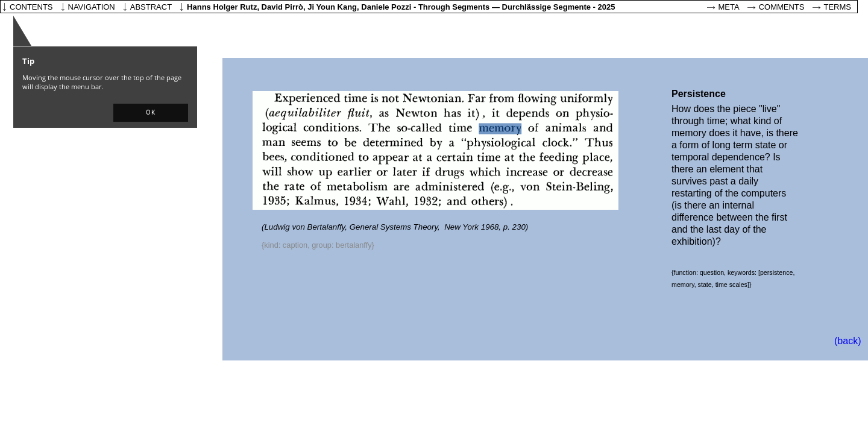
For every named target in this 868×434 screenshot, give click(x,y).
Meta (729, 7)
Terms (838, 7)
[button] (151, 113)
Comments (782, 7)
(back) (848, 341)
